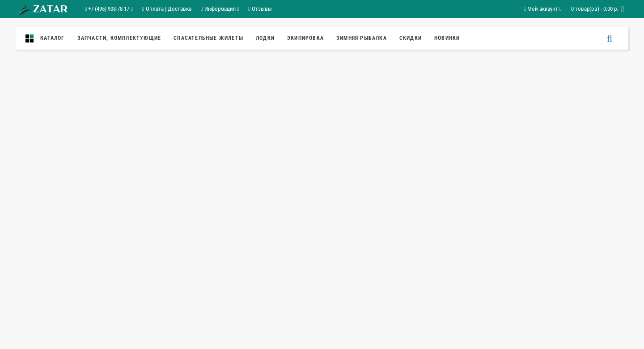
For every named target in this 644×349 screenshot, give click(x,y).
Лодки (265, 38)
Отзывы (260, 9)
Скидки (411, 38)
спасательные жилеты (208, 38)
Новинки (447, 38)
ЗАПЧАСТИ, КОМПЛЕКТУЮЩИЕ (119, 38)
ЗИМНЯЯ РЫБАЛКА (362, 38)
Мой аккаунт (543, 9)
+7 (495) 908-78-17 (109, 9)
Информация (220, 9)
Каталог (47, 38)
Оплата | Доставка (167, 9)
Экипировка (305, 38)
